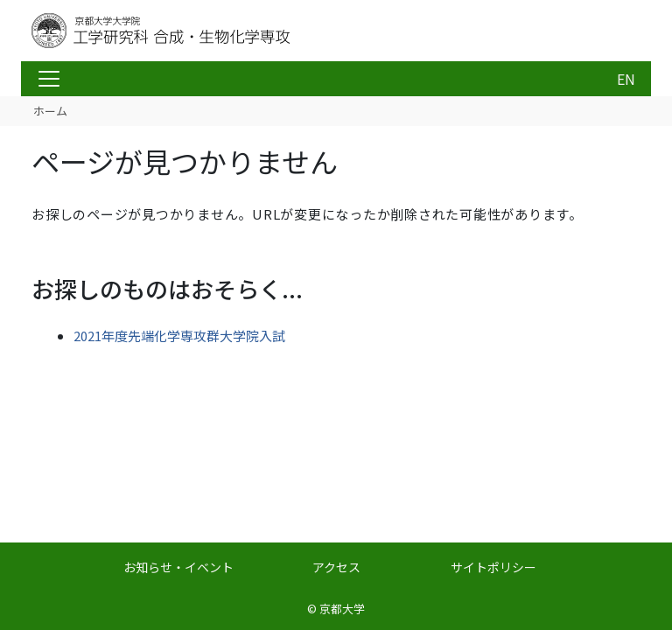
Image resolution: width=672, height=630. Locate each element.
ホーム (50, 111)
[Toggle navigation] (49, 79)
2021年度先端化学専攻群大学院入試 (179, 336)
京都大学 (342, 609)
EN (626, 79)
